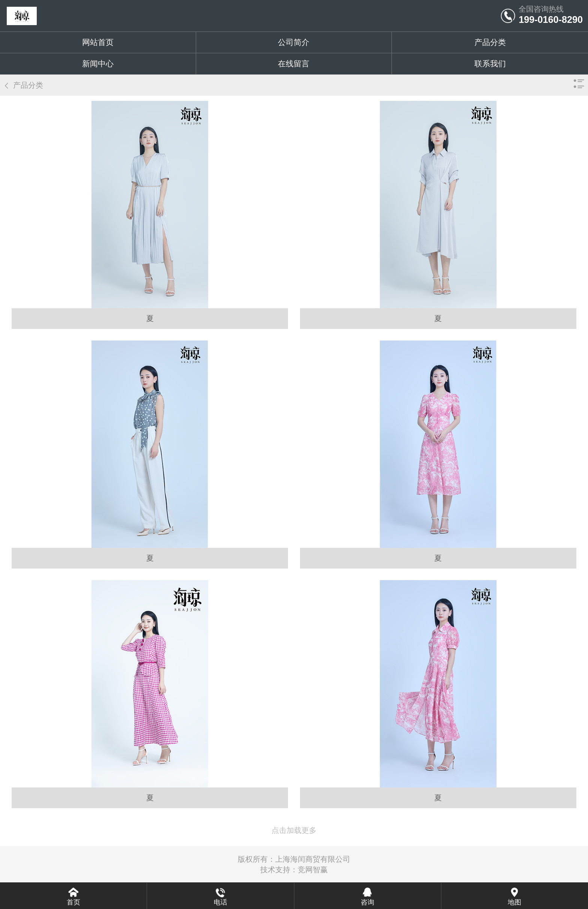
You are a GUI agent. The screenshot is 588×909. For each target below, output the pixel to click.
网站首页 (98, 42)
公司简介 (294, 42)
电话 (220, 902)
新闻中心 (98, 64)
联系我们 (490, 64)
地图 (514, 902)
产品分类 (490, 42)
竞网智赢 (313, 870)
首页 (73, 902)
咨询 (367, 902)
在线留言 (294, 64)
